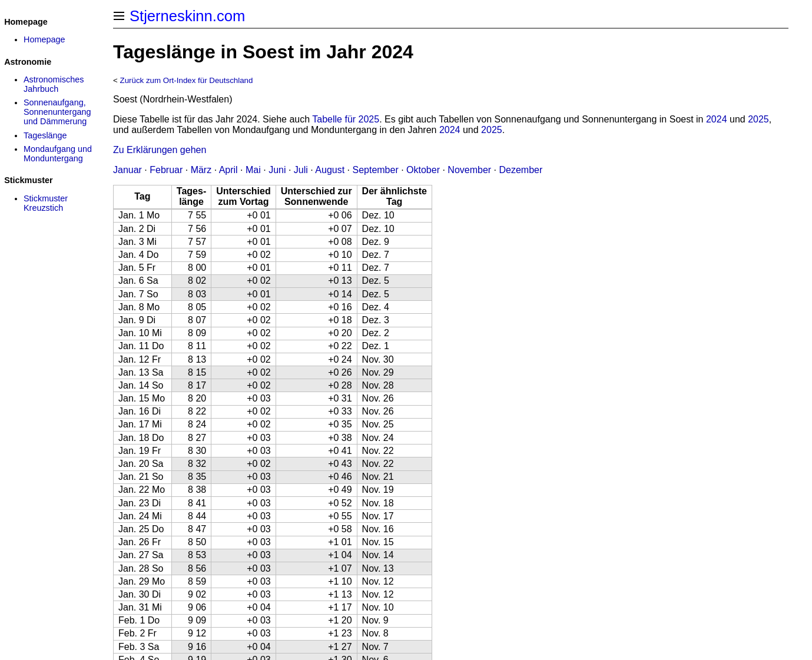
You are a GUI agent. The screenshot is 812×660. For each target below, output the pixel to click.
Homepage (44, 39)
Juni (277, 170)
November (469, 170)
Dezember (521, 170)
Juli (301, 170)
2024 (717, 119)
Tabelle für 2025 (346, 119)
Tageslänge (45, 135)
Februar (166, 170)
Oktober (423, 170)
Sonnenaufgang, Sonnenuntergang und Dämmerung (57, 112)
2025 (758, 119)
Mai (253, 170)
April (228, 170)
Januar (127, 170)
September (375, 170)
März (201, 170)
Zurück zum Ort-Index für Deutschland (187, 80)
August (330, 170)
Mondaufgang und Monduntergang (58, 154)
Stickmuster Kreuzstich (46, 203)
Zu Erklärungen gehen (160, 150)
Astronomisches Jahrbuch (54, 84)
